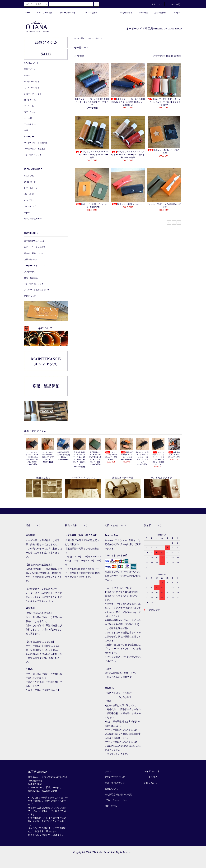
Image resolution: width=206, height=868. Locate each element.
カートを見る (151, 777)
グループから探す (66, 13)
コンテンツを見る (87, 13)
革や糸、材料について (34, 253)
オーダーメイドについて (35, 266)
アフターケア (30, 272)
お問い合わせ (158, 13)
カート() (174, 4)
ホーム (28, 13)
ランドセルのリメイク (34, 284)
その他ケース (98, 38)
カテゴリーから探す (43, 13)
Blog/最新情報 (124, 13)
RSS (107, 806)
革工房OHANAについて (34, 241)
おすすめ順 (159, 56)
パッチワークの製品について (37, 290)
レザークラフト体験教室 (35, 247)
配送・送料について (115, 783)
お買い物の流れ (31, 259)
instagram (175, 13)
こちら (112, 661)
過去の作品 (141, 13)
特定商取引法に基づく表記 (118, 794)
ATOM (114, 806)
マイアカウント (152, 771)
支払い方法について (115, 777)
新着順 (178, 56)
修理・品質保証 (31, 278)
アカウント (155, 4)
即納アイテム (86, 38)
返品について (111, 789)
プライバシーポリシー (116, 800)
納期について (30, 296)
